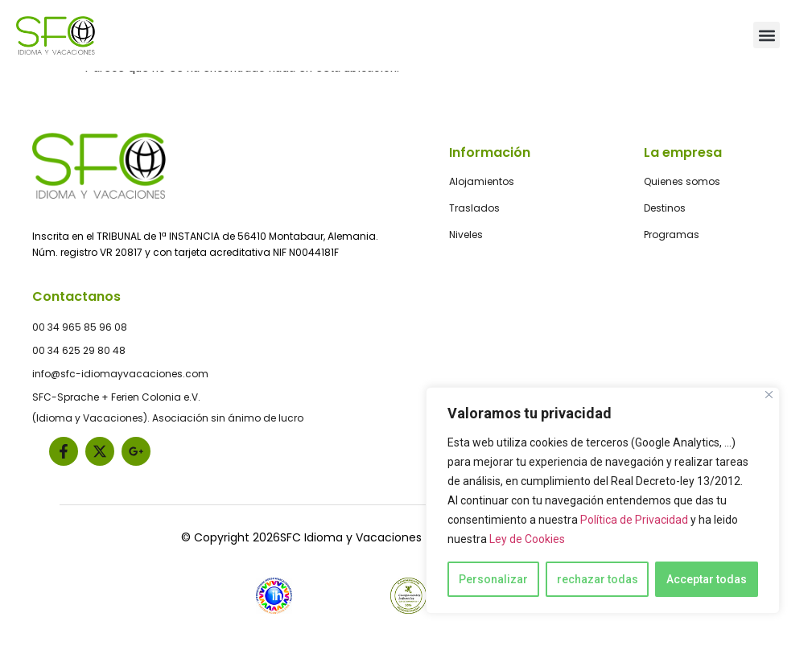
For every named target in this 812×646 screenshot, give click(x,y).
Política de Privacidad (634, 520)
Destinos (665, 208)
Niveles (466, 235)
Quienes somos (682, 181)
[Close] (769, 395)
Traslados (474, 208)
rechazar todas (598, 579)
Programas (672, 235)
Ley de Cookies (527, 539)
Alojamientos (482, 181)
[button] (767, 35)
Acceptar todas (707, 579)
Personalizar (493, 579)
